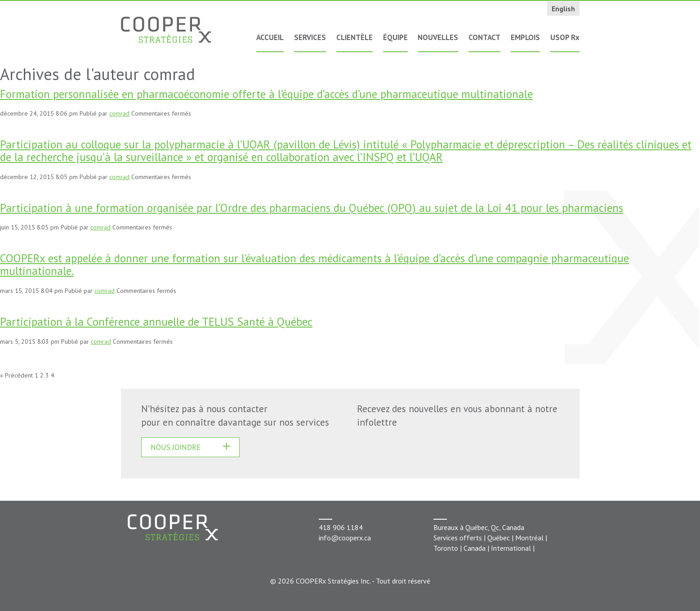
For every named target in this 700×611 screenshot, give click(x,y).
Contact (484, 37)
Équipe (395, 37)
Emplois (525, 37)
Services (310, 37)
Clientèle (354, 37)
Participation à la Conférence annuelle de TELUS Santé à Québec (156, 321)
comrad (119, 113)
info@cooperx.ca (345, 538)
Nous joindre (176, 447)
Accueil (270, 37)
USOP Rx (565, 37)
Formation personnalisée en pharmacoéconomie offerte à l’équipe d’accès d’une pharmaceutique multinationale (266, 94)
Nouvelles (438, 37)
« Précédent (16, 375)
